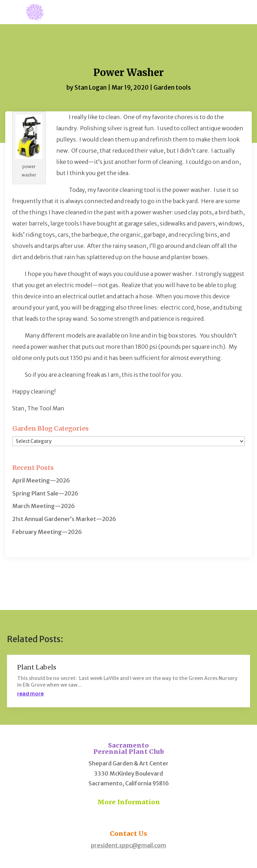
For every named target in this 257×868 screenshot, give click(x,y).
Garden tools (172, 88)
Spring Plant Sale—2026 (45, 493)
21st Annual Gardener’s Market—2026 (64, 519)
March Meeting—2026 (44, 506)
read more (30, 694)
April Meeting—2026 (41, 480)
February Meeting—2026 (47, 532)
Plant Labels (37, 667)
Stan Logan (91, 88)
